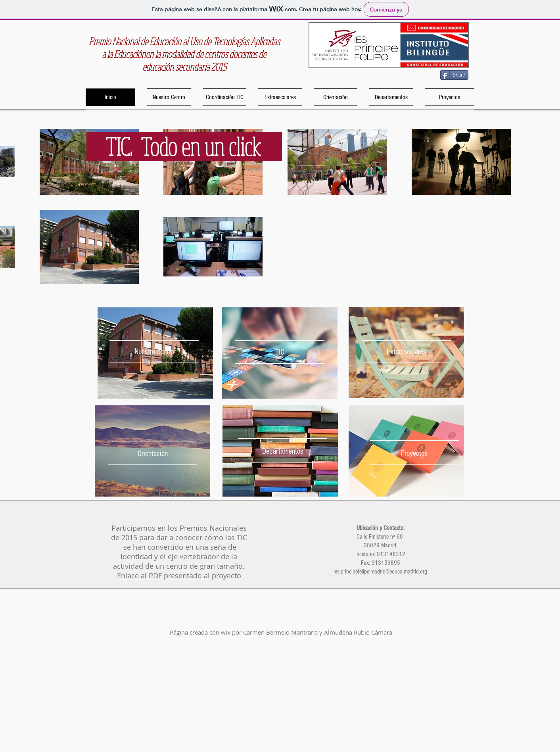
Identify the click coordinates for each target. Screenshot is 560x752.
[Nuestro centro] (154, 352)
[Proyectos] (414, 453)
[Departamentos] (283, 451)
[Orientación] (152, 454)
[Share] (454, 75)
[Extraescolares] (406, 352)
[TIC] (280, 352)
